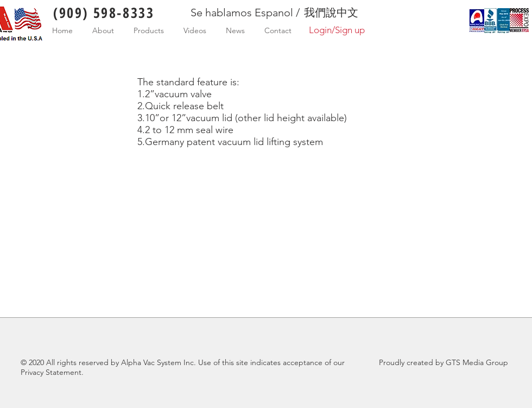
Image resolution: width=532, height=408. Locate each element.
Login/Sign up (337, 30)
